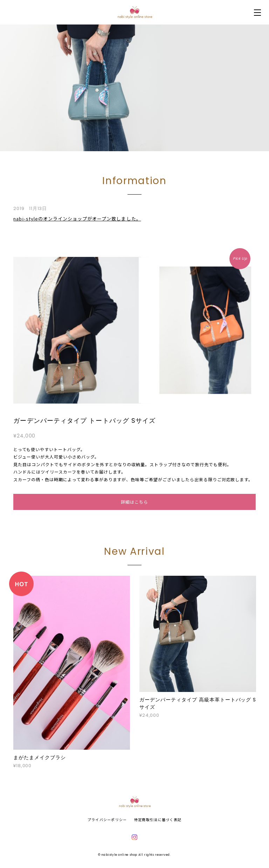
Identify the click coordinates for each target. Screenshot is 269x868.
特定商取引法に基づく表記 (158, 820)
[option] (134, 88)
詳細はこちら (134, 502)
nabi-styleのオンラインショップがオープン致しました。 (77, 219)
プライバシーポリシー (107, 820)
